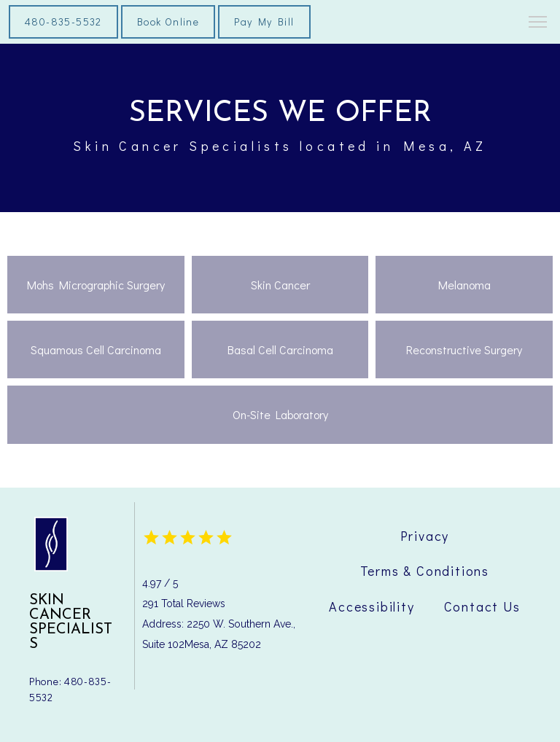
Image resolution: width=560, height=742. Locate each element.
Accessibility (372, 606)
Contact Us (482, 606)
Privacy (425, 536)
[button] (538, 23)
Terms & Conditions (425, 571)
